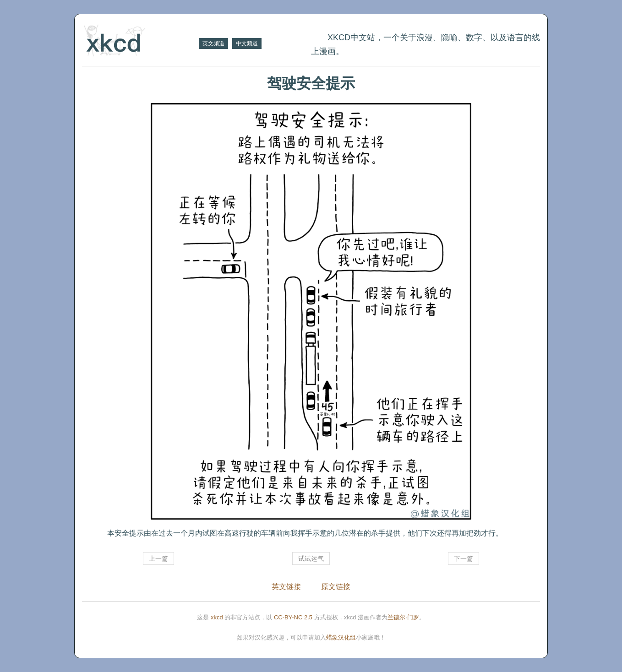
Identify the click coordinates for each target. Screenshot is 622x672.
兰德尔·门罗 (403, 617)
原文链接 (336, 587)
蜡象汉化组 (341, 637)
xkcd (217, 617)
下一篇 (464, 558)
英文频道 (213, 43)
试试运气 (311, 558)
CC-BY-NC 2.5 (293, 617)
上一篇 (158, 558)
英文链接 (286, 587)
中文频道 (247, 43)
